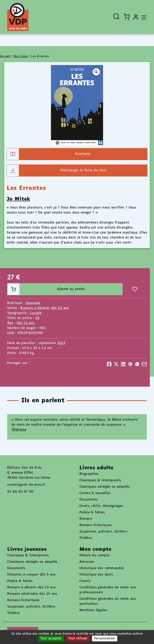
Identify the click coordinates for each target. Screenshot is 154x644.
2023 (61, 343)
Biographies (89, 474)
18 (37, 318)
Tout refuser (78, 638)
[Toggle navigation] (143, 17)
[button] (96, 72)
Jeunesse (33, 303)
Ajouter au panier (46, 289)
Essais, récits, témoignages (101, 506)
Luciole (36, 313)
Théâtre (86, 538)
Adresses (87, 562)
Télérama (19, 430)
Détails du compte (94, 555)
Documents (89, 500)
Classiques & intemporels (100, 480)
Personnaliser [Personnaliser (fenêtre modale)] (105, 638)
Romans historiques (96, 525)
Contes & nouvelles (95, 493)
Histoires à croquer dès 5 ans (31, 575)
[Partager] (109, 364)
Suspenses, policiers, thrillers (103, 532)
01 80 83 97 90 (20, 492)
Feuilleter (49, 154)
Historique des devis (96, 575)
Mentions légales (93, 610)
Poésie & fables (92, 512)
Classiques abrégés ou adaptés (105, 487)
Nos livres (21, 56)
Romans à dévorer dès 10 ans (45, 308)
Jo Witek (18, 199)
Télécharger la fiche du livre (56, 171)
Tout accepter (51, 638)
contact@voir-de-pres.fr (26, 485)
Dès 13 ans (26, 323)
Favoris (85, 581)
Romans (86, 519)
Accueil (5, 56)
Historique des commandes (102, 568)
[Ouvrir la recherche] (116, 16)
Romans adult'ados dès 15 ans (32, 594)
